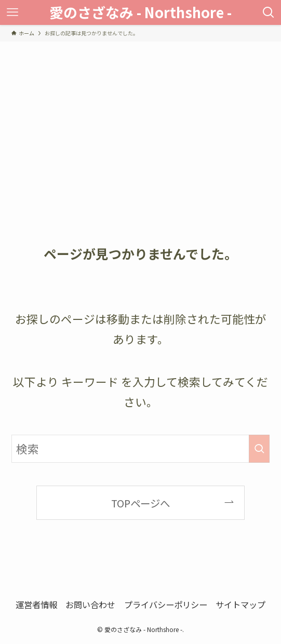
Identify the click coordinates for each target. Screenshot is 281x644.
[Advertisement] (140, 119)
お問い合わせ (90, 605)
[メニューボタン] (12, 12)
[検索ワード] (141, 448)
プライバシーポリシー (166, 605)
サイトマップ (240, 605)
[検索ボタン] (269, 12)
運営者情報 (36, 605)
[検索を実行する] (259, 448)
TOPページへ (140, 503)
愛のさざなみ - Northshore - (140, 12)
